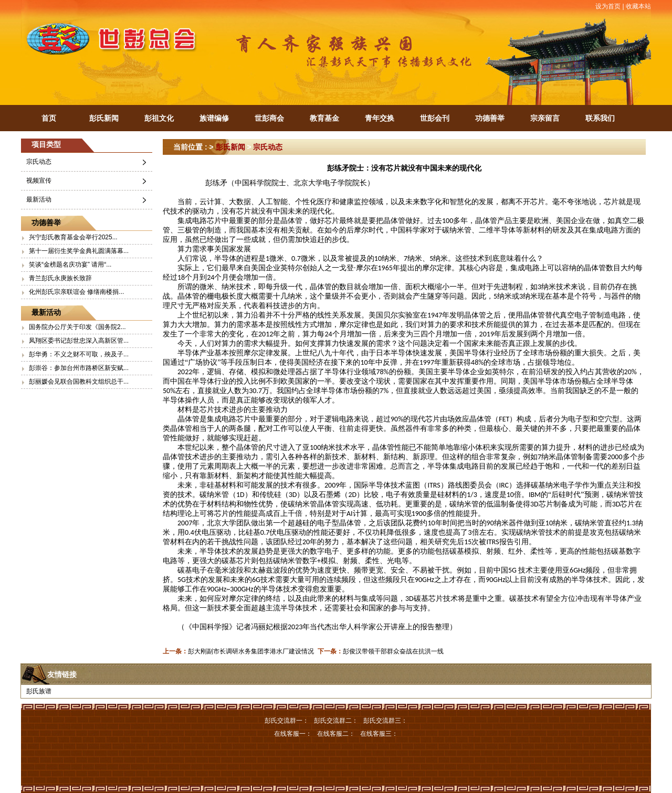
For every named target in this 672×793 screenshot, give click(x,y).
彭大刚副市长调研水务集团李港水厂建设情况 (251, 651)
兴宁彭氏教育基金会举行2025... (73, 237)
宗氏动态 (39, 162)
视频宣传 (39, 181)
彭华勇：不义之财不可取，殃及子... (79, 354)
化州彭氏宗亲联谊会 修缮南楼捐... (76, 292)
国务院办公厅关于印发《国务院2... (77, 327)
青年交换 (380, 118)
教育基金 (324, 118)
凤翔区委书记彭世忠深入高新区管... (79, 341)
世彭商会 (269, 118)
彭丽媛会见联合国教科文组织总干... (79, 382)
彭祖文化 (159, 118)
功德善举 (490, 118)
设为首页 (608, 6)
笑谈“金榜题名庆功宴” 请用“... (70, 265)
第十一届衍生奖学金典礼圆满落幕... (79, 251)
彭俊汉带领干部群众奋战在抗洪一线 (393, 651)
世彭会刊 (435, 118)
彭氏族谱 (39, 691)
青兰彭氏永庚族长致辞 (60, 278)
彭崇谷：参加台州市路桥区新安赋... (79, 368)
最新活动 (39, 199)
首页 (49, 118)
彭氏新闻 (104, 118)
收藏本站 (638, 6)
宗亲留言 (545, 118)
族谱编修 (214, 118)
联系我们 (600, 118)
